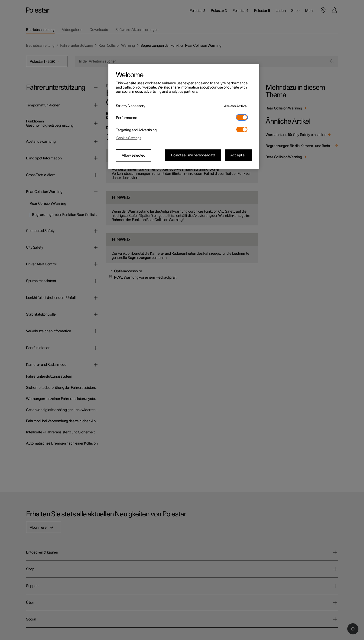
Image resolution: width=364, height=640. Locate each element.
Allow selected (133, 155)
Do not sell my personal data (193, 155)
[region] (184, 116)
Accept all (238, 155)
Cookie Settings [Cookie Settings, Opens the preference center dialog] (129, 138)
